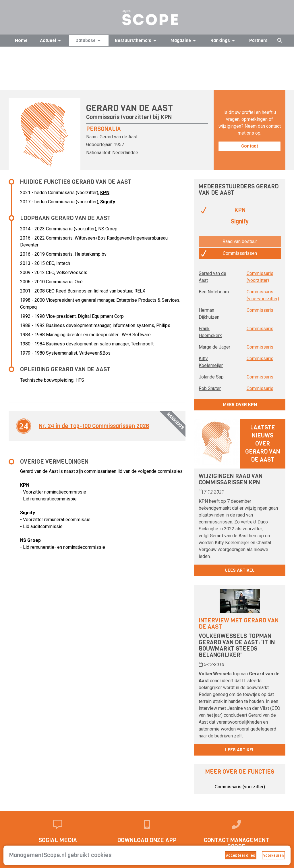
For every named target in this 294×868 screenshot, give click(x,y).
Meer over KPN (240, 405)
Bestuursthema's (137, 40)
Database (89, 40)
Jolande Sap (211, 377)
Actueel (51, 40)
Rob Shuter (210, 388)
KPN (166, 117)
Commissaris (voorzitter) (240, 787)
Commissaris (260, 310)
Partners (258, 40)
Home (21, 40)
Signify (108, 202)
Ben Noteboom (214, 292)
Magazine (184, 40)
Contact (250, 146)
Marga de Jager (214, 347)
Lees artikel (240, 570)
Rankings (224, 40)
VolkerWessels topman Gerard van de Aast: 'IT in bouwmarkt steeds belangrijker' (237, 646)
